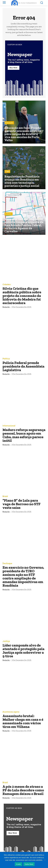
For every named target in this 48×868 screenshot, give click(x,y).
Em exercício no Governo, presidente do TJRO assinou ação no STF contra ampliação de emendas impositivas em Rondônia (23, 576)
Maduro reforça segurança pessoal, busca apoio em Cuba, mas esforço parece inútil (24, 435)
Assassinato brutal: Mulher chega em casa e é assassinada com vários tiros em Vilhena (23, 721)
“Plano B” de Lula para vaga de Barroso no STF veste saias (22, 504)
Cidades (9, 214)
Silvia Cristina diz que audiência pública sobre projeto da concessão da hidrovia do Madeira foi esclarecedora (22, 296)
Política (6, 359)
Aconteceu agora (11, 712)
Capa (7, 171)
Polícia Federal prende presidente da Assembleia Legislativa (23, 366)
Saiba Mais (29, 864)
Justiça (6, 641)
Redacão (6, 307)
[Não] (45, 860)
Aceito (18, 864)
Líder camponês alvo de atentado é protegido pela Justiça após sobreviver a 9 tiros (23, 651)
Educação (9, 123)
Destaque (7, 563)
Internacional (9, 426)
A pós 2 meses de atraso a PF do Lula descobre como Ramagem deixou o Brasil (23, 790)
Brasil (5, 496)
